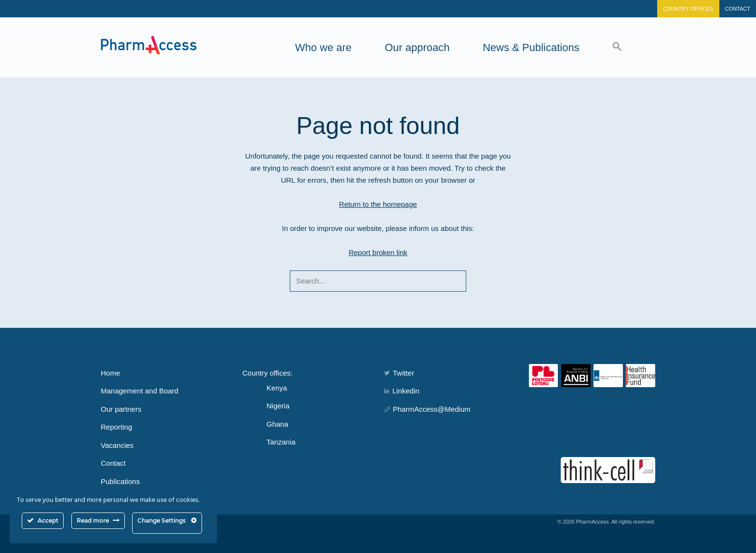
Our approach (417, 47)
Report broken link (378, 252)
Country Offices (688, 9)
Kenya (277, 388)
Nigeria (278, 406)
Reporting (116, 427)
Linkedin (402, 391)
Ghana (277, 424)
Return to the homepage (378, 204)
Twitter (399, 373)
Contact (738, 9)
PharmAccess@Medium (427, 409)
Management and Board (140, 391)
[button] (617, 47)
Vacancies (117, 445)
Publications (120, 481)
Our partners (121, 409)
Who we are (323, 47)
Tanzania (281, 442)
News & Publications (531, 47)
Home (110, 373)
